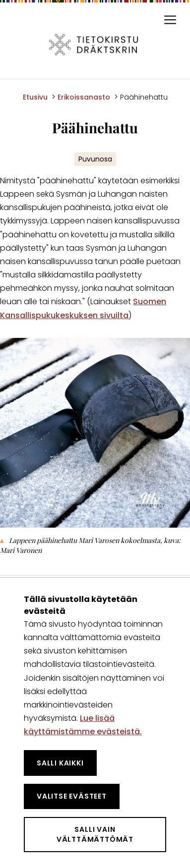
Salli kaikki (60, 763)
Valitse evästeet (72, 796)
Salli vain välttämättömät (95, 834)
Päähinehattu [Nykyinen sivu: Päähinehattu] (144, 97)
